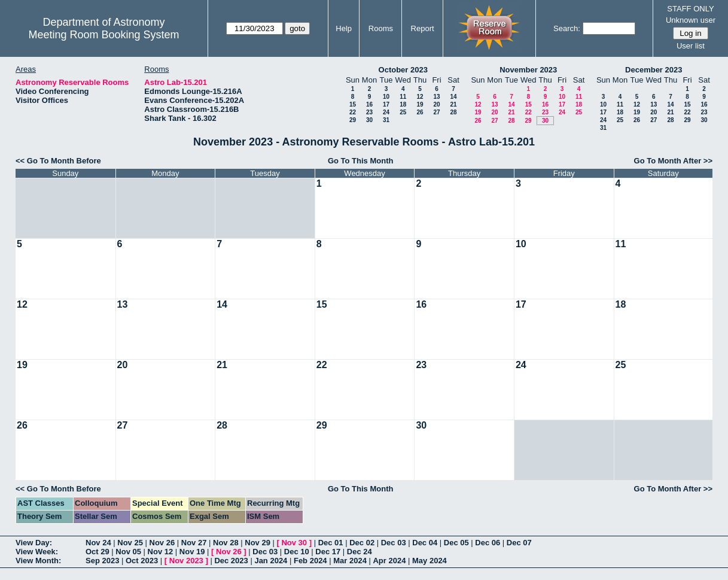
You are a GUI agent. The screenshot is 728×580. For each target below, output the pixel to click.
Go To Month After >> (673, 161)
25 (403, 112)
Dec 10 (297, 552)
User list (691, 46)
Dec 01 (331, 543)
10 (386, 97)
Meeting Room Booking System (103, 35)
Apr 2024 (389, 561)
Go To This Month (361, 161)
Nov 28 (226, 543)
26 (420, 112)
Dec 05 (456, 543)
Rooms (381, 28)
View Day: (34, 543)
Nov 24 (98, 543)
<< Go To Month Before (58, 161)
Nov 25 (130, 543)
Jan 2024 (271, 561)
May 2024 (430, 561)
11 (403, 97)
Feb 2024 (310, 561)
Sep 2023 (102, 561)
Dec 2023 (231, 561)
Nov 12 (161, 552)
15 (353, 104)
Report (423, 28)
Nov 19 (192, 552)
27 (436, 112)
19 (420, 104)
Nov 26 (162, 543)
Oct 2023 (142, 561)
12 (420, 97)
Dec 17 (328, 552)
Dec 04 (425, 543)
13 (436, 97)
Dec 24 (360, 552)
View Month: (38, 561)
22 (353, 112)
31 (386, 120)
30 (369, 120)
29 (353, 120)
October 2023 (403, 70)
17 (386, 104)
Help (344, 28)
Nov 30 (294, 543)
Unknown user (691, 20)
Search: (567, 28)
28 (453, 112)
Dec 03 (394, 543)
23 (369, 112)
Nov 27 (194, 543)
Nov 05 (128, 552)
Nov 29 (258, 543)
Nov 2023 (186, 561)
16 (369, 104)
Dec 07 (519, 543)
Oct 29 (98, 552)
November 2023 (528, 70)
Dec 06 (488, 543)
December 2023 (654, 70)
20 (436, 104)
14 (453, 97)
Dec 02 (362, 543)
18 (403, 104)
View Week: (37, 552)
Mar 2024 (350, 561)
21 (453, 104)
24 (386, 112)
